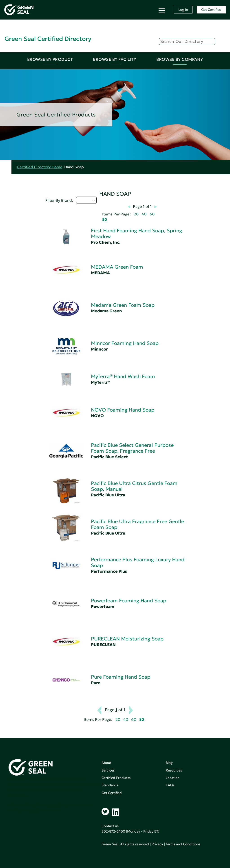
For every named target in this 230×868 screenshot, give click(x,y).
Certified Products (116, 778)
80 (105, 220)
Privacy (157, 844)
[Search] (187, 42)
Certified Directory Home (40, 167)
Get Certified (211, 10)
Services (108, 770)
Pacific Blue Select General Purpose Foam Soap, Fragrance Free (132, 448)
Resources (174, 770)
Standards (110, 785)
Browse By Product (50, 59)
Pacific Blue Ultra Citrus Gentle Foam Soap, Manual (134, 486)
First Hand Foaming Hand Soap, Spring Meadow (137, 233)
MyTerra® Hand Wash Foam (123, 376)
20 (136, 214)
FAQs (170, 785)
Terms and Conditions (183, 844)
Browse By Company (180, 59)
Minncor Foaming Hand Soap (125, 343)
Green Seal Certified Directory (48, 39)
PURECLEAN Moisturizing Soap (127, 639)
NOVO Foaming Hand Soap (123, 410)
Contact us (110, 826)
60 (152, 214)
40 (144, 214)
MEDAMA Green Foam (117, 267)
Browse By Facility (115, 59)
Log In (183, 10)
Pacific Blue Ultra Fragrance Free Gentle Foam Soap (137, 524)
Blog (169, 763)
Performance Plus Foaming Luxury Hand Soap (138, 562)
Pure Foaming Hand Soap (121, 677)
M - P (86, 200)
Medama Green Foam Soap (123, 305)
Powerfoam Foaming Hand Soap (129, 601)
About (106, 763)
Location (173, 778)
